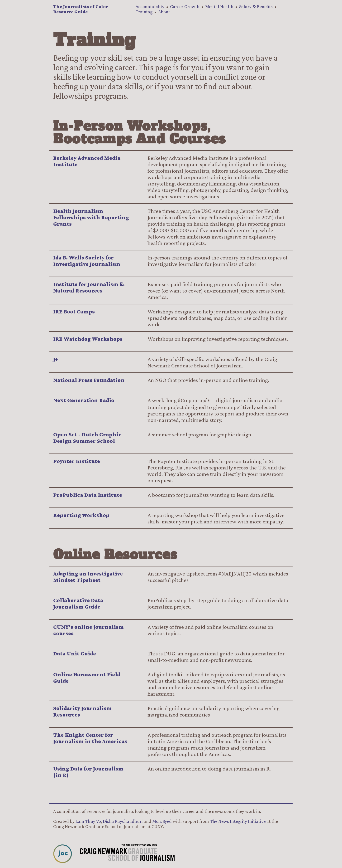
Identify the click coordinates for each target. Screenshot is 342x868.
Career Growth (185, 6)
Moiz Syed (162, 821)
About (164, 12)
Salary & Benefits (256, 6)
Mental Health (219, 6)
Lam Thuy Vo (88, 821)
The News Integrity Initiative (238, 821)
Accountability (150, 6)
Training (144, 12)
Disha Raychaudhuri (123, 821)
